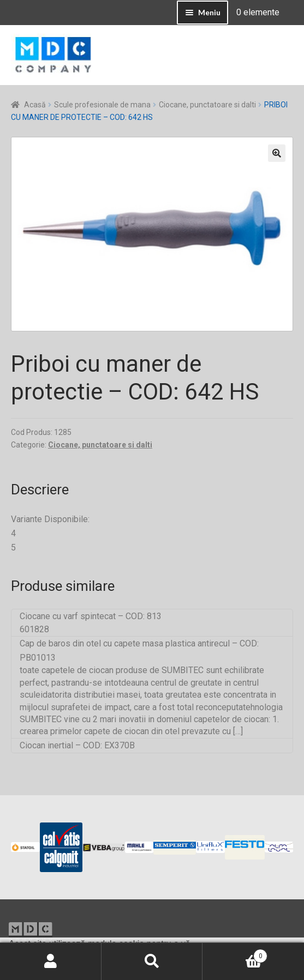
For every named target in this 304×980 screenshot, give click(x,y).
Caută (152, 961)
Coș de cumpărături (235, 954)
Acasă (35, 105)
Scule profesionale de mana (102, 105)
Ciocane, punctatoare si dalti (207, 105)
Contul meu (51, 961)
